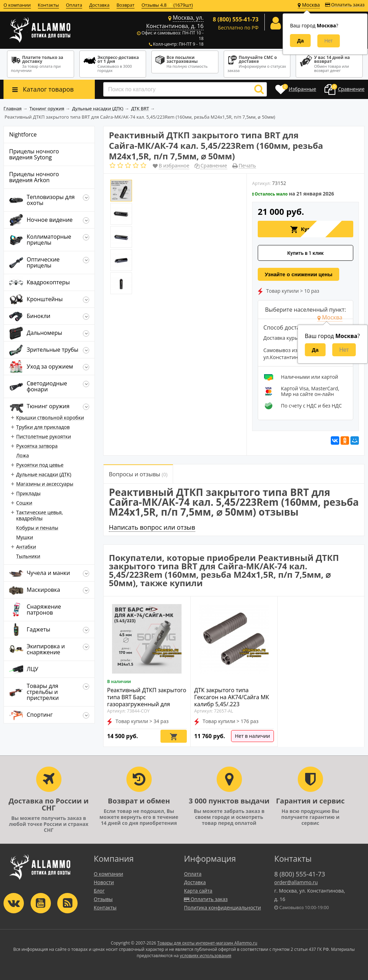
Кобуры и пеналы (37, 528)
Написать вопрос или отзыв (152, 527)
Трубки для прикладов (43, 427)
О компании (17, 5)
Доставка (99, 5)
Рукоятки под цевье (40, 465)
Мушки (25, 537)
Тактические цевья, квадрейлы (40, 515)
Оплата (74, 5)
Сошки (24, 503)
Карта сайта (198, 891)
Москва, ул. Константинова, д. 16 (175, 22)
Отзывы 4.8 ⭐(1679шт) (167, 5)
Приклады (28, 493)
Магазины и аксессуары (45, 484)
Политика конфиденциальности (222, 908)
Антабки (26, 547)
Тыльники (28, 556)
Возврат (126, 5)
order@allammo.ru (296, 882)
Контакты (48, 5)
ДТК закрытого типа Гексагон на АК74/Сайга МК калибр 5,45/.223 (232, 697)
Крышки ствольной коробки (50, 418)
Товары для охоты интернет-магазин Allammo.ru (207, 943)
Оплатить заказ (345, 5)
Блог (99, 891)
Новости (104, 882)
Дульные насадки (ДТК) (44, 474)
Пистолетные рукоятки (44, 436)
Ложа (22, 455)
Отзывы (103, 899)
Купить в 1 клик (305, 253)
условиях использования (206, 956)
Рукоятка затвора (37, 446)
